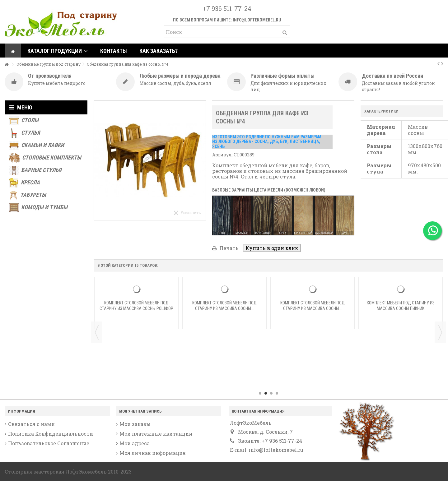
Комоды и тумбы (38, 208)
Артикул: (222, 155)
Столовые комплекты (45, 158)
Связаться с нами (31, 424)
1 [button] (260, 393)
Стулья (25, 133)
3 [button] (271, 393)
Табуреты (28, 195)
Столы (24, 121)
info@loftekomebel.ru (257, 20)
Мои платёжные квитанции (156, 434)
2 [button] (266, 393)
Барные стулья (35, 170)
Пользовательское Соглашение (49, 443)
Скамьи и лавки (37, 146)
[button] (58, 51)
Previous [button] (97, 332)
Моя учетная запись (140, 411)
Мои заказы (135, 424)
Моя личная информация (153, 453)
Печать (228, 248)
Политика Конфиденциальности (51, 434)
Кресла (25, 183)
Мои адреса (135, 443)
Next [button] (440, 332)
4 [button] (277, 393)
